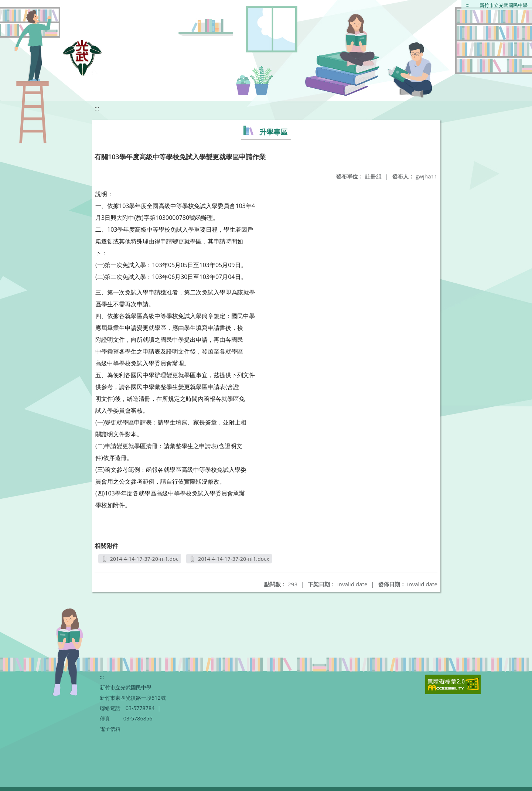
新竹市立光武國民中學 (504, 5)
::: (468, 5)
